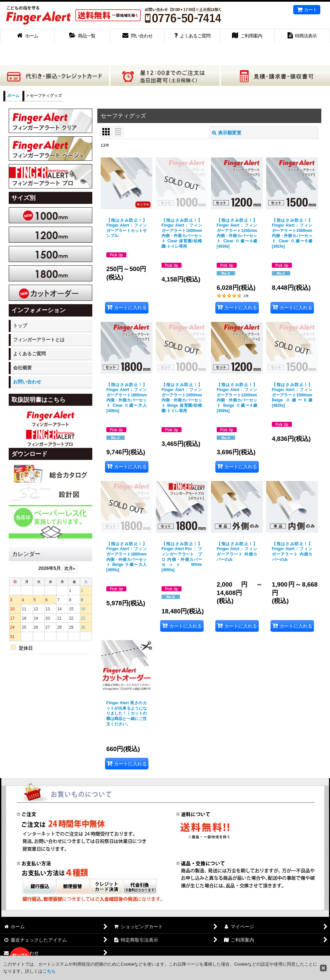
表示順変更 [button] (227, 133)
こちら (49, 971)
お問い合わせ (27, 382)
